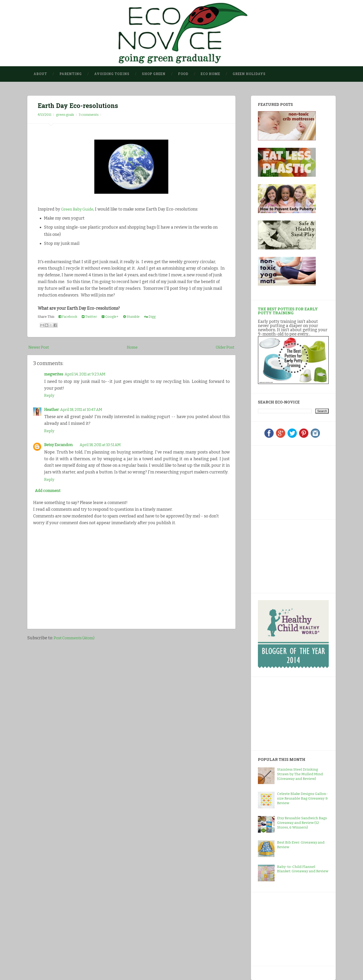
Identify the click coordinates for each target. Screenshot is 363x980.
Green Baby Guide (79, 209)
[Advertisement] (287, 482)
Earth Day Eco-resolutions (80, 106)
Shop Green (154, 74)
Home (132, 347)
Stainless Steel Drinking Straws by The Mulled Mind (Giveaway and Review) (300, 774)
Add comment (49, 491)
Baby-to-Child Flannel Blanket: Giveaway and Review (303, 869)
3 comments (89, 115)
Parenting (71, 74)
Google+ (110, 317)
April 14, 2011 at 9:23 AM (90, 374)
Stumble (131, 317)
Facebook (68, 317)
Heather (52, 409)
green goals (65, 115)
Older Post (224, 347)
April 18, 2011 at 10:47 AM (86, 409)
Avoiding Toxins (112, 74)
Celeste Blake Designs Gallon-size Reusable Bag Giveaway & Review (302, 798)
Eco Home (210, 74)
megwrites (55, 374)
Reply (50, 395)
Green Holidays (249, 74)
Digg (150, 317)
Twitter (89, 317)
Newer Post (39, 347)
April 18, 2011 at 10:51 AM (105, 444)
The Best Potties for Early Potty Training (288, 311)
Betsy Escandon (59, 444)
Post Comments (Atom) (76, 638)
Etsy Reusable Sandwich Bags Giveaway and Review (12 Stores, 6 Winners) (302, 823)
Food (183, 74)
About (40, 74)
